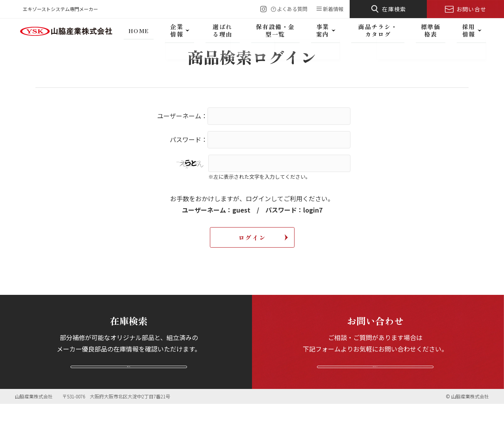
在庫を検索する (129, 375)
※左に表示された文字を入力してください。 (259, 177)
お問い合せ (472, 9)
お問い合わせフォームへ (375, 375)
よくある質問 (292, 9)
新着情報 (333, 9)
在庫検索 (394, 9)
